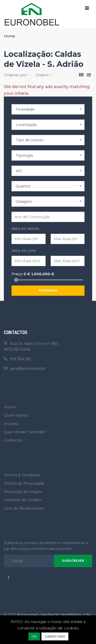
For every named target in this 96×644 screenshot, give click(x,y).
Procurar (48, 291)
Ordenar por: (17, 75)
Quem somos (16, 415)
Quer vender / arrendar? (25, 432)
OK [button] (34, 636)
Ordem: (44, 75)
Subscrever (73, 561)
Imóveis (11, 424)
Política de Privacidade (24, 483)
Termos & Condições (22, 475)
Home (9, 36)
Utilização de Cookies (23, 500)
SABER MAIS (55, 636)
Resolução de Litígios (23, 492)
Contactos (13, 440)
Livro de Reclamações (24, 508)
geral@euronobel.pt (28, 368)
